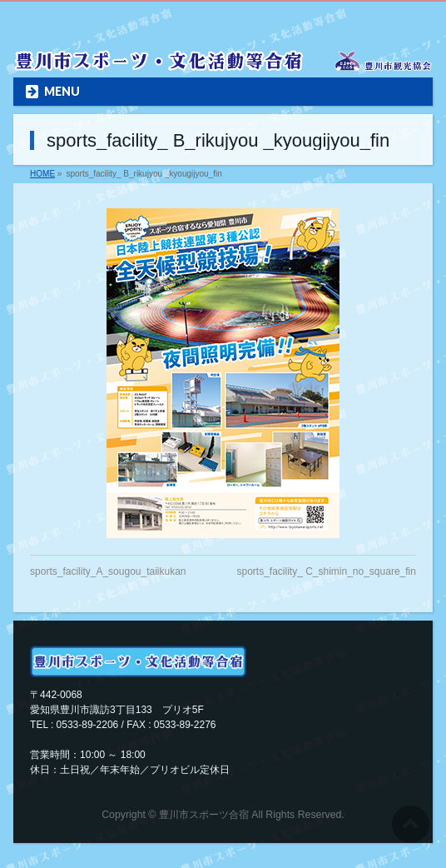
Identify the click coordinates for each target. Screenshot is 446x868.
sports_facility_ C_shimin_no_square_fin (326, 571)
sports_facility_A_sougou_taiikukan (108, 571)
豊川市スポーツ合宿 (204, 815)
